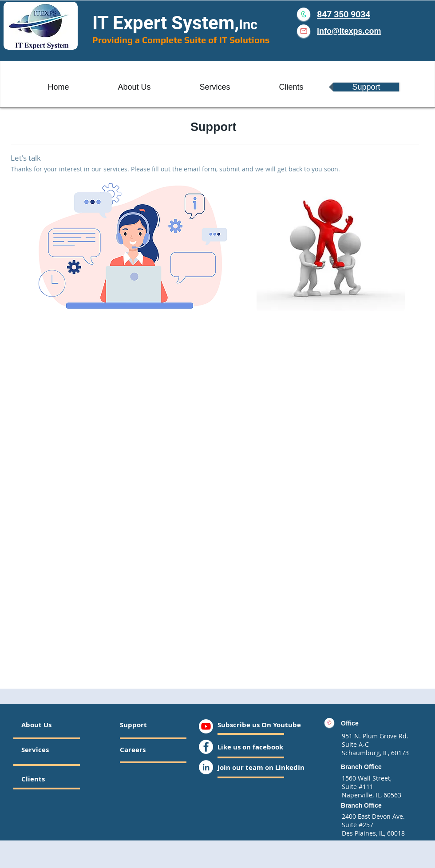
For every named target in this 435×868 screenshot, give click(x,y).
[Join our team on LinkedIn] (261, 767)
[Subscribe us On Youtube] (259, 725)
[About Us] (55, 725)
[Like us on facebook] (250, 747)
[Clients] (45, 779)
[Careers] (144, 749)
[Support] (141, 725)
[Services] (47, 749)
